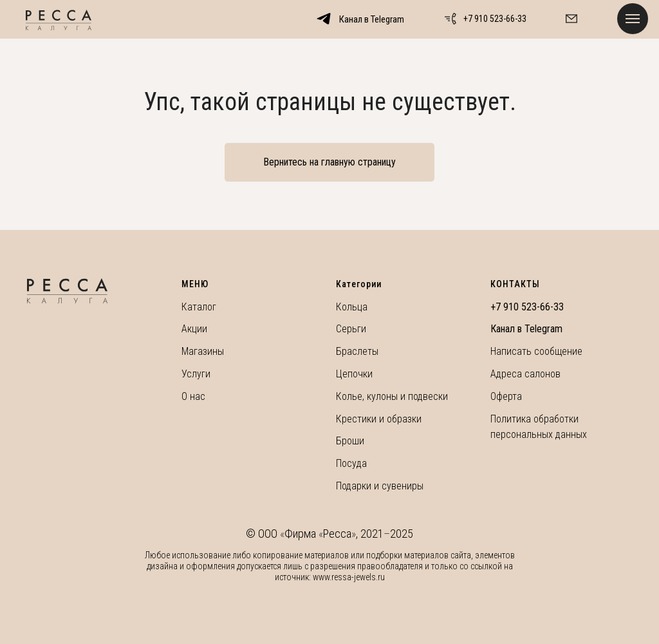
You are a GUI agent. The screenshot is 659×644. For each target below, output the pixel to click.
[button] (571, 19)
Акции (194, 329)
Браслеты (357, 351)
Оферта (506, 396)
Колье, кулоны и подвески (392, 396)
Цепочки (354, 374)
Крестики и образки (379, 419)
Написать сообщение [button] (536, 351)
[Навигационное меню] (633, 19)
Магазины (203, 351)
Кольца (352, 307)
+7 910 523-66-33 (495, 19)
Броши (350, 441)
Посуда (351, 463)
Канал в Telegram (526, 329)
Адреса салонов (525, 374)
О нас (193, 396)
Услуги (196, 374)
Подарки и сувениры (380, 486)
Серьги (351, 329)
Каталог (199, 307)
